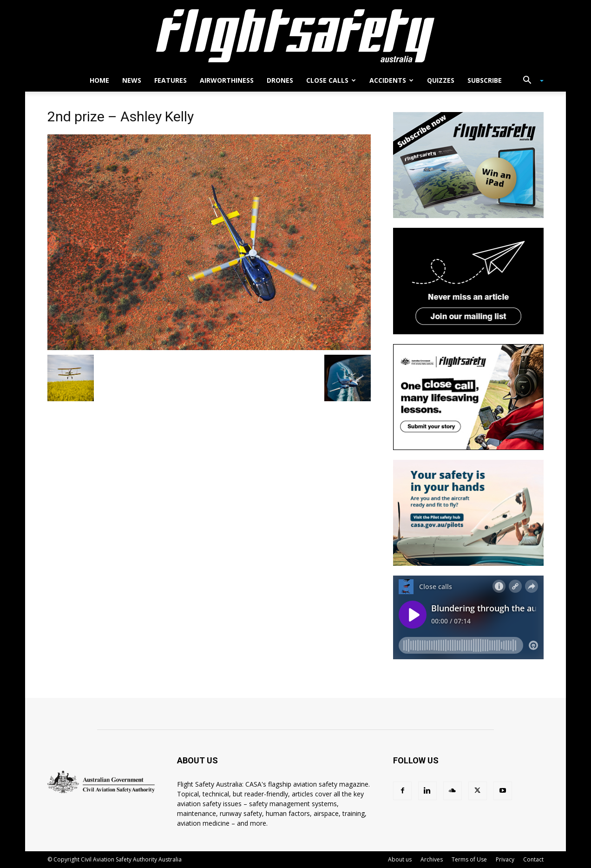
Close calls (331, 80)
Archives (432, 859)
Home (99, 80)
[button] (530, 81)
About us (400, 859)
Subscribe (485, 80)
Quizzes (441, 80)
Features (171, 80)
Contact (533, 859)
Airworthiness (227, 80)
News (132, 80)
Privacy (505, 859)
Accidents (391, 80)
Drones (280, 80)
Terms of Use (469, 859)
